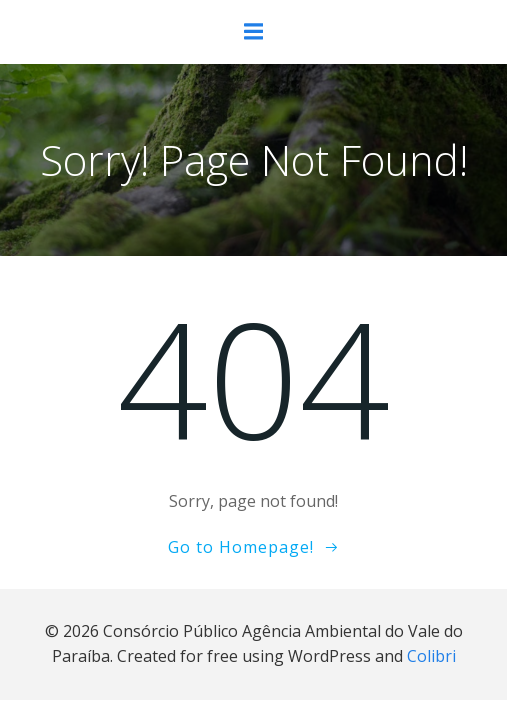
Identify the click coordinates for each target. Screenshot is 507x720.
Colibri (431, 656)
